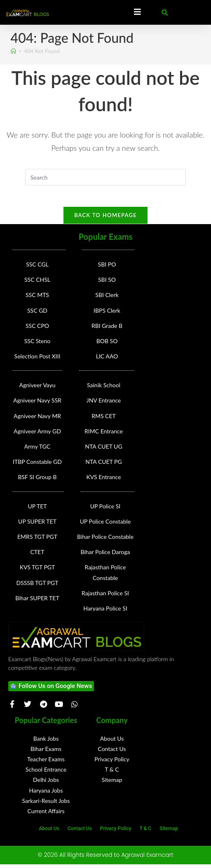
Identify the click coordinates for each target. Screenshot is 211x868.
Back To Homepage (105, 219)
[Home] (13, 51)
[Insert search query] (105, 177)
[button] (165, 13)
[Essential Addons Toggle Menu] (137, 12)
